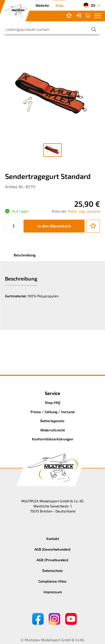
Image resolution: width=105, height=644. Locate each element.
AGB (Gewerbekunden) (53, 549)
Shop (59, 5)
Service (53, 393)
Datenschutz (53, 571)
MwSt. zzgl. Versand (84, 211)
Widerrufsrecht (53, 430)
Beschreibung (25, 255)
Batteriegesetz (53, 421)
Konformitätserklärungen (53, 439)
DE (89, 5)
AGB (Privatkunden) (53, 560)
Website (42, 5)
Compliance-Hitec (53, 581)
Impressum (53, 592)
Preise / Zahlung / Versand (53, 412)
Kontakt (53, 539)
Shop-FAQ (53, 403)
